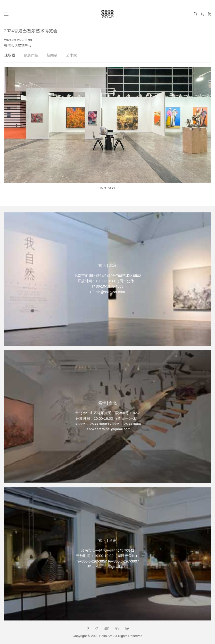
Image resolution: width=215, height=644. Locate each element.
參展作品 (31, 55)
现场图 (10, 55)
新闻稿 (52, 55)
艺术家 (71, 55)
